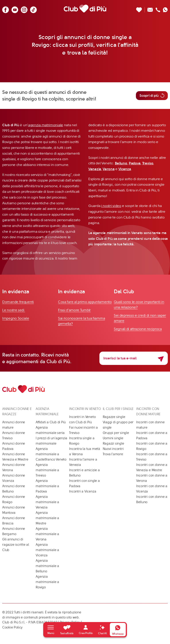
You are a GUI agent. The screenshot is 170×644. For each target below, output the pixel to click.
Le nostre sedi (14, 310)
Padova (135, 163)
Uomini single (113, 438)
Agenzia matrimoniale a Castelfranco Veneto (51, 454)
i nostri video (111, 206)
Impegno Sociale (16, 318)
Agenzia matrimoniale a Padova (47, 486)
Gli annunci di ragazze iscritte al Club (16, 545)
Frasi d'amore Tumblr (74, 310)
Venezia (95, 169)
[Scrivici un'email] (150, 9)
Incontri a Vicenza (83, 491)
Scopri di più (152, 96)
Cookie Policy (12, 627)
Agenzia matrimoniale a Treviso (47, 470)
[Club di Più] (85, 8)
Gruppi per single (116, 433)
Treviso (148, 163)
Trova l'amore (113, 454)
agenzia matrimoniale (46, 125)
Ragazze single (114, 417)
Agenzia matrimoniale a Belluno (47, 566)
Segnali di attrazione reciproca (138, 329)
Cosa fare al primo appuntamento (85, 302)
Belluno (121, 163)
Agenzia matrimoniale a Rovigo (47, 582)
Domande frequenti (18, 302)
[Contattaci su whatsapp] (165, 9)
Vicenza (125, 169)
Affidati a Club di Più (51, 422)
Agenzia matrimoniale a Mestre (47, 518)
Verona (109, 169)
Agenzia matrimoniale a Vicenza (47, 550)
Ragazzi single (113, 443)
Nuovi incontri (113, 449)
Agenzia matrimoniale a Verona (47, 534)
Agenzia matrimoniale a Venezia (47, 502)
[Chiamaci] (158, 9)
